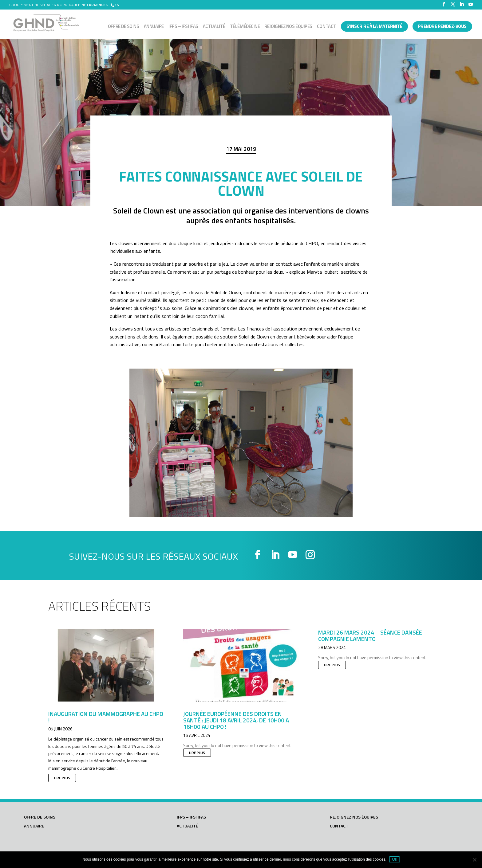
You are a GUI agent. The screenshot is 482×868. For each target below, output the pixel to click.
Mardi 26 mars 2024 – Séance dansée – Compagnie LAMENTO (373, 635)
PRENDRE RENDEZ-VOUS (442, 26)
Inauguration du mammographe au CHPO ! (106, 717)
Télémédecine (245, 27)
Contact (327, 27)
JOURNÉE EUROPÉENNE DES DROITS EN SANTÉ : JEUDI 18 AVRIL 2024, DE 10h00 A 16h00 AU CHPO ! (236, 720)
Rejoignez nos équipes (288, 27)
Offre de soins (124, 27)
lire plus (62, 778)
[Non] (474, 860)
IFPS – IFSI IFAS (183, 27)
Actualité (214, 27)
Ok (395, 859)
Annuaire (154, 27)
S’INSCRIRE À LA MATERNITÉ (374, 26)
